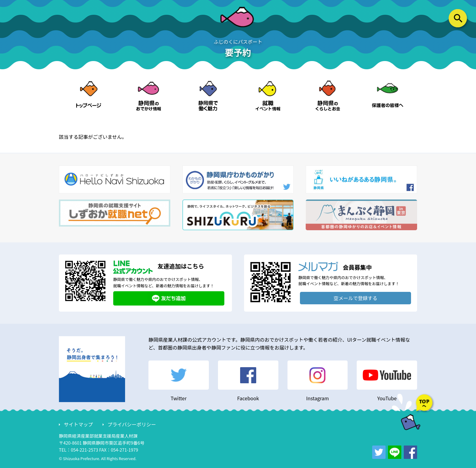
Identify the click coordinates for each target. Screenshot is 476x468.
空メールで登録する (355, 298)
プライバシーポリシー (132, 424)
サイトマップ (78, 424)
